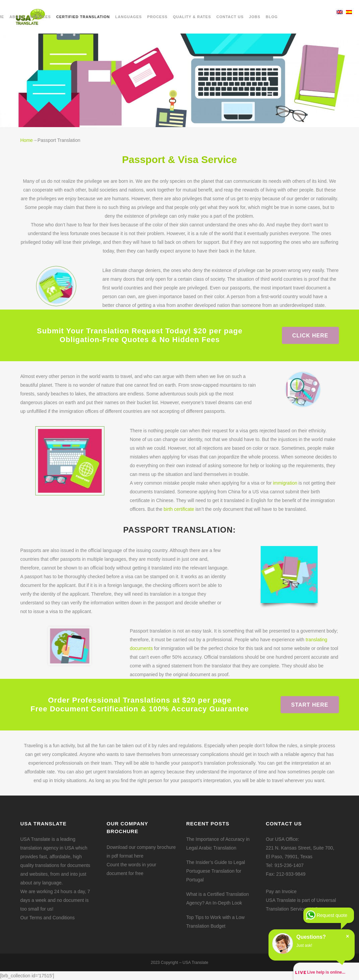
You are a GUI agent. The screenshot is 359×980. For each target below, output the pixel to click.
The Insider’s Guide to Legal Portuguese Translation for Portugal (216, 871)
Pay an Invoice (281, 891)
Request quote (332, 915)
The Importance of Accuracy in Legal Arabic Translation (218, 843)
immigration (285, 483)
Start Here (310, 704)
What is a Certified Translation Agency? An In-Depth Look (218, 899)
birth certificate (179, 509)
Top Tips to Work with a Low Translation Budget (216, 922)
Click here (310, 335)
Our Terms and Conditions (48, 918)
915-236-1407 (289, 865)
